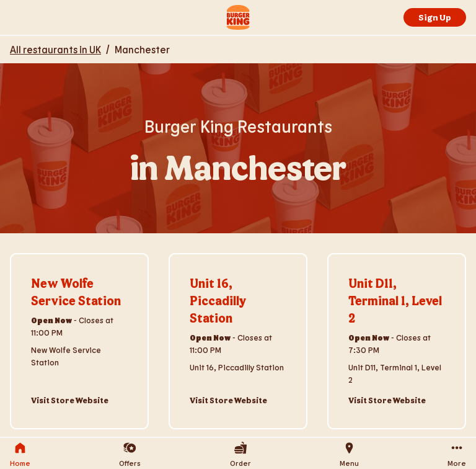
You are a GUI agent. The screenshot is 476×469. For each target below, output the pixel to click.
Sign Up (435, 17)
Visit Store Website (70, 400)
